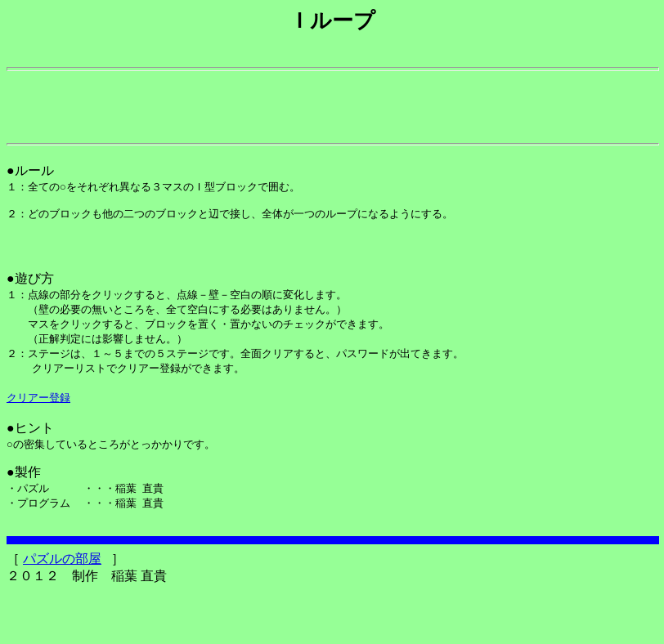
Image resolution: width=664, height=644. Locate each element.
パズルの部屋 (62, 611)
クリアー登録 (38, 440)
